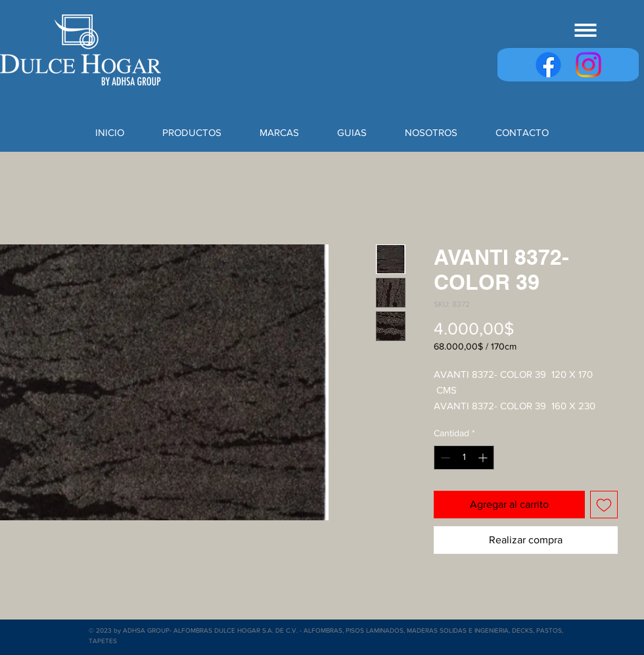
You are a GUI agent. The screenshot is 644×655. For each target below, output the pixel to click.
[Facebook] (548, 65)
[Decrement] (444, 458)
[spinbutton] (464, 458)
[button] (586, 30)
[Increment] (484, 458)
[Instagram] (588, 65)
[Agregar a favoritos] (604, 505)
